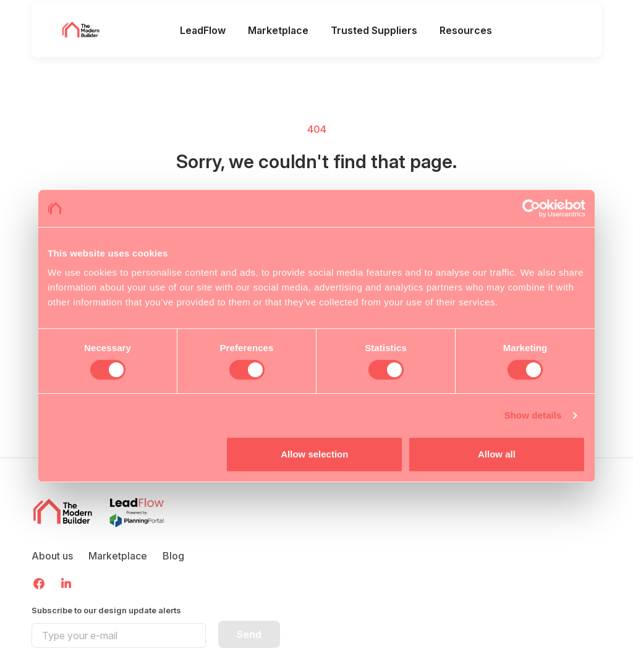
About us (52, 556)
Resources (466, 30)
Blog (173, 556)
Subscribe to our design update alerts (106, 610)
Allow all (497, 454)
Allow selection (314, 454)
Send (249, 634)
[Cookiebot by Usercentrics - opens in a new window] (531, 208)
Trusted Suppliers (374, 30)
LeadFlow (203, 30)
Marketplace (278, 30)
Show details (533, 415)
